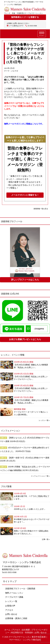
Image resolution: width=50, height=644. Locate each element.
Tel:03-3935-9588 (9, 572)
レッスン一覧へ (44, 420)
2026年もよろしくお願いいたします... (30, 509)
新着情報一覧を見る (41, 209)
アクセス (9, 610)
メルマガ (15, 71)
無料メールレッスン (14, 593)
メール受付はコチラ (16, 26)
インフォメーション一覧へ (40, 476)
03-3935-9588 (32, 26)
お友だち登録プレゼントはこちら (25, 339)
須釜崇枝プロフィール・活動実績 (20, 589)
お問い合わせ (11, 614)
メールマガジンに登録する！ (25, 195)
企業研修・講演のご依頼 (16, 618)
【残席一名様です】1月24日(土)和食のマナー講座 (29, 458)
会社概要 (26, 630)
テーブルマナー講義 (14, 597)
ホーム (7, 630)
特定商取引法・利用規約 (22, 633)
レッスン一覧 (11, 601)
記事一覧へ (46, 539)
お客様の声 (10, 606)
